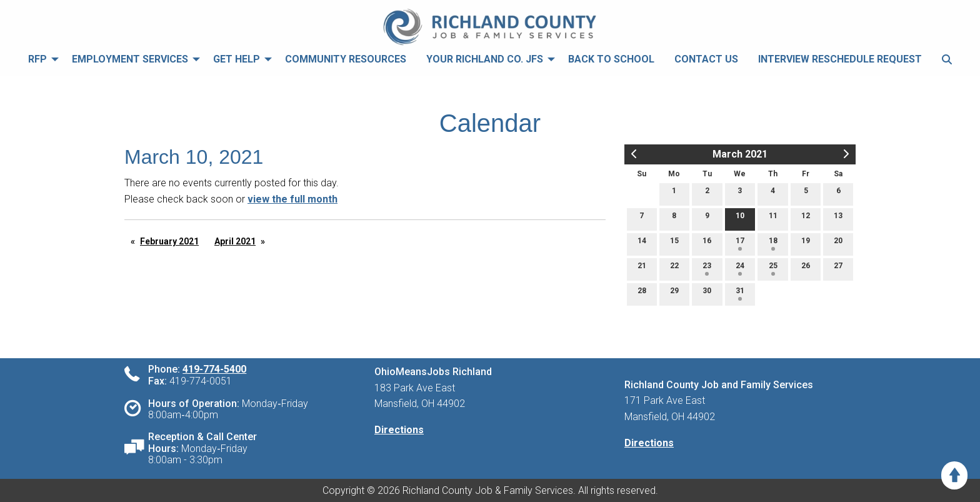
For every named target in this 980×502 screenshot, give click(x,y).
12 (806, 218)
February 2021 (169, 241)
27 (838, 269)
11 (773, 218)
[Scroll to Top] (954, 475)
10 (740, 218)
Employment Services (130, 59)
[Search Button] (947, 59)
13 (838, 218)
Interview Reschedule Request (840, 59)
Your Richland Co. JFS (485, 59)
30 (707, 294)
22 (674, 269)
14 (642, 243)
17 (740, 243)
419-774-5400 (214, 369)
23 (707, 269)
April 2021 (235, 241)
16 (707, 243)
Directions (399, 430)
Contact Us (706, 59)
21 (642, 269)
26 (806, 269)
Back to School (611, 59)
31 (740, 294)
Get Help (237, 59)
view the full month (292, 199)
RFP (37, 59)
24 (740, 269)
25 (773, 269)
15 (674, 243)
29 (674, 294)
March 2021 (740, 154)
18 (773, 243)
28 (642, 294)
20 (838, 243)
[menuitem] (40, 59)
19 (806, 243)
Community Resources (346, 59)
